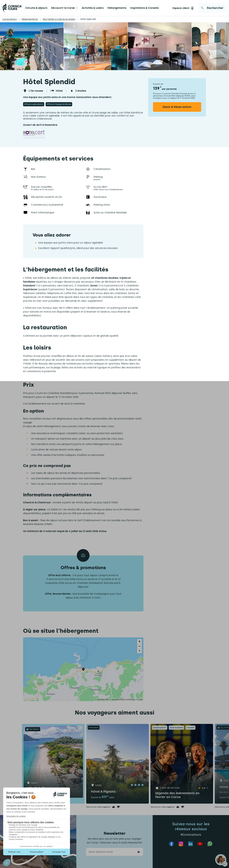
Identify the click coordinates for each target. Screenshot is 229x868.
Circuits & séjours (36, 8)
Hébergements (117, 8)
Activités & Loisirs (93, 8)
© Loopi (139, 700)
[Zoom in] (139, 641)
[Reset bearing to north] (139, 651)
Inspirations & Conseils (144, 8)
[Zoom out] (139, 646)
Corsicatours (10, 19)
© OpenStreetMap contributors (123, 700)
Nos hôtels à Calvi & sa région (59, 19)
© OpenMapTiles (102, 700)
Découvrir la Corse (63, 8)
